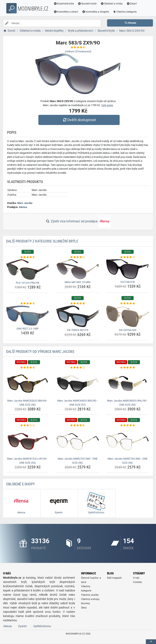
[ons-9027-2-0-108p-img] (28, 316)
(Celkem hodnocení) (78, 51)
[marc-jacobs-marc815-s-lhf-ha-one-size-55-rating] (28, 425)
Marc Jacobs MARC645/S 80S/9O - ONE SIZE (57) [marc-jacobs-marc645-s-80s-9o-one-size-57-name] (77, 403)
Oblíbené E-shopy (20, 484)
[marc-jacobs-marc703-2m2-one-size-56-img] (77, 442)
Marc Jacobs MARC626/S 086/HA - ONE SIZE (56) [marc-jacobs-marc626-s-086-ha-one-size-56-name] (28, 403)
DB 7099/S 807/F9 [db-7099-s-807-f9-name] (78, 330)
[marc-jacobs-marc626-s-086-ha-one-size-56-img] (28, 384)
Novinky (86, 603)
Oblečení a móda (112, 4)
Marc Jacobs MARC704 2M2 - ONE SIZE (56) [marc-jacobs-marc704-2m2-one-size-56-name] (128, 461)
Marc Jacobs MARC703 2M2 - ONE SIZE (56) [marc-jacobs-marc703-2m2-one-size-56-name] (78, 461)
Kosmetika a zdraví (66, 12)
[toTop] (151, 642)
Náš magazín (114, 578)
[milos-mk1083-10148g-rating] (77, 257)
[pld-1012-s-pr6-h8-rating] (28, 257)
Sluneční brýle (87, 4)
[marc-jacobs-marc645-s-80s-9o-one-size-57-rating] (77, 368)
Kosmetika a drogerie (96, 12)
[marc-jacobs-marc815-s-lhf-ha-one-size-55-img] (28, 442)
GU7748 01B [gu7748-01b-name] (128, 282)
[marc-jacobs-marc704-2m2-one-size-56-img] (127, 442)
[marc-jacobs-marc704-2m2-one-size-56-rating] (127, 425)
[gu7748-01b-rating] (127, 257)
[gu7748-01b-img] (127, 269)
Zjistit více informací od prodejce (78, 222)
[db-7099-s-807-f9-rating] (77, 304)
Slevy (84, 608)
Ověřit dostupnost (79, 120)
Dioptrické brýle (64, 4)
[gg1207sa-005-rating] (127, 304)
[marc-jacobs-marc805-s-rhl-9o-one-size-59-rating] (127, 368)
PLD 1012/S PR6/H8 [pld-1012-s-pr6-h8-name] (28, 283)
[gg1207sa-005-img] (127, 316)
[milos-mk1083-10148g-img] (77, 269)
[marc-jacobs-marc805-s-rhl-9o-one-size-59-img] (127, 384)
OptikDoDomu (42, 626)
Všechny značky (90, 595)
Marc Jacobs (25, 203)
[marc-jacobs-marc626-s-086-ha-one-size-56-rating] (28, 368)
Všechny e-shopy (90, 599)
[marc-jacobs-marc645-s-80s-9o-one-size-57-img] (77, 384)
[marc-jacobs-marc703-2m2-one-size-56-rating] (77, 425)
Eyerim (23, 626)
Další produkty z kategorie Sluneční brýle (42, 241)
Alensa (23, 207)
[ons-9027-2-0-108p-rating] (28, 304)
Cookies (137, 582)
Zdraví (132, 4)
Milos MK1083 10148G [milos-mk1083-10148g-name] (78, 282)
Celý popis (107, 105)
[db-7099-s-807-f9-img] (77, 316)
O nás (136, 578)
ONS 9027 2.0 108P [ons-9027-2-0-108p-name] (28, 329)
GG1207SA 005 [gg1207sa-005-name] (128, 330)
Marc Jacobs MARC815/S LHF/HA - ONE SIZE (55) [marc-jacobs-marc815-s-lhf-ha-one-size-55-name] (28, 461)
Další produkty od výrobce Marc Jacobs (40, 352)
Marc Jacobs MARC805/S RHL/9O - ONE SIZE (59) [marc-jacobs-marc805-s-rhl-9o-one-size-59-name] (127, 403)
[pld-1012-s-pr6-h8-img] (28, 270)
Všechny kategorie (125, 12)
